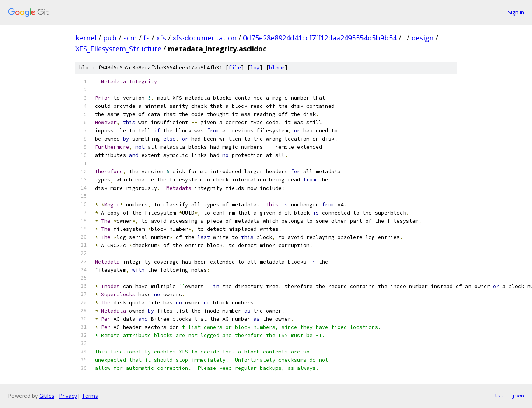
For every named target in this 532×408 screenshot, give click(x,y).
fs (147, 38)
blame (277, 68)
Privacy (68, 396)
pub (110, 38)
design (423, 38)
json (518, 396)
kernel (86, 38)
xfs (161, 38)
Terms (90, 396)
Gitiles (47, 396)
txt (499, 396)
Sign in (516, 12)
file (235, 68)
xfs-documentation (205, 38)
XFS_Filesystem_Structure (118, 49)
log (255, 68)
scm (130, 38)
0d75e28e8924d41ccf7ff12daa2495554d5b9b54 (320, 38)
